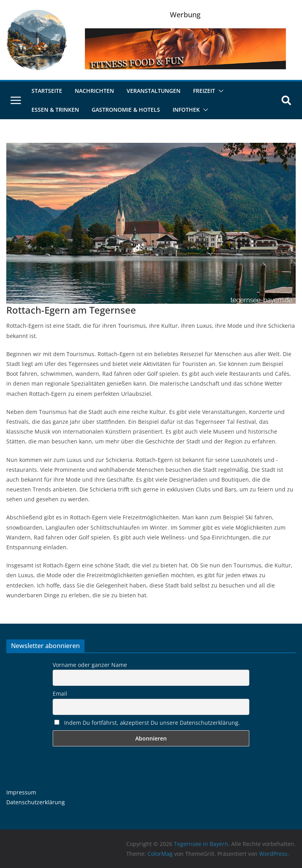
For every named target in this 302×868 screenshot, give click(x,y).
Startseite (47, 91)
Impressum (21, 792)
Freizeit (204, 91)
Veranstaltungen (154, 91)
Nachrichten (94, 91)
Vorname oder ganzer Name (90, 665)
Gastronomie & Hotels (126, 110)
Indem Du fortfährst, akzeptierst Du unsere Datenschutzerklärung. (147, 723)
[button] (219, 91)
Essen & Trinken (55, 110)
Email (60, 693)
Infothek (186, 110)
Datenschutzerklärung (36, 802)
